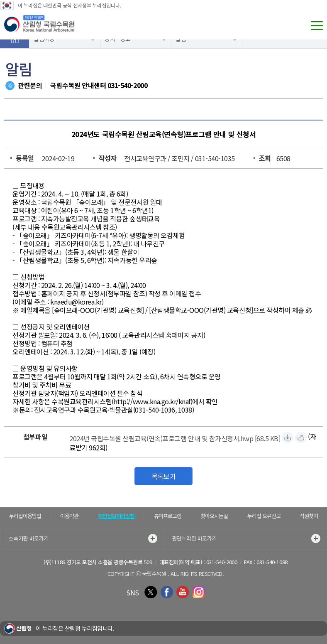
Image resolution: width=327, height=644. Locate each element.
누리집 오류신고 (264, 516)
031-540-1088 (272, 562)
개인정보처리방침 (116, 516)
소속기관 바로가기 (83, 538)
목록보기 (163, 476)
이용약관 (69, 516)
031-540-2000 (127, 85)
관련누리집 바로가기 (246, 538)
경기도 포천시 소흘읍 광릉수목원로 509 (109, 562)
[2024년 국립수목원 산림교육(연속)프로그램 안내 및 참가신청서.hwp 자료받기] (175, 437)
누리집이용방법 (25, 516)
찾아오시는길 (214, 516)
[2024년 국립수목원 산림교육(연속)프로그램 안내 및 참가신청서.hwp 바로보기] (301, 438)
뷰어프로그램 (168, 516)
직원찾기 (309, 516)
